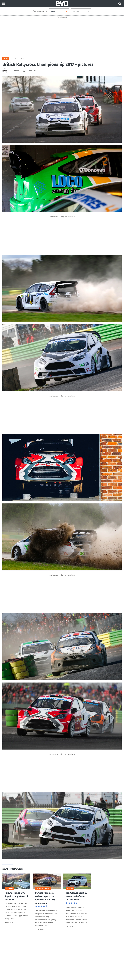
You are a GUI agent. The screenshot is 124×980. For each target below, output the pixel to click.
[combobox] (50, 11)
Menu (4, 4)
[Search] (120, 4)
